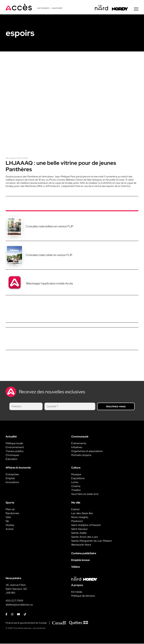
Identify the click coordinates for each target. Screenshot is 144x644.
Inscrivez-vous (116, 407)
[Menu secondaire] (136, 9)
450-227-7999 (14, 601)
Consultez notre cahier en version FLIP (49, 255)
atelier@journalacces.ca (19, 605)
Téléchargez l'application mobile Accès (49, 284)
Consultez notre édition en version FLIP (49, 227)
